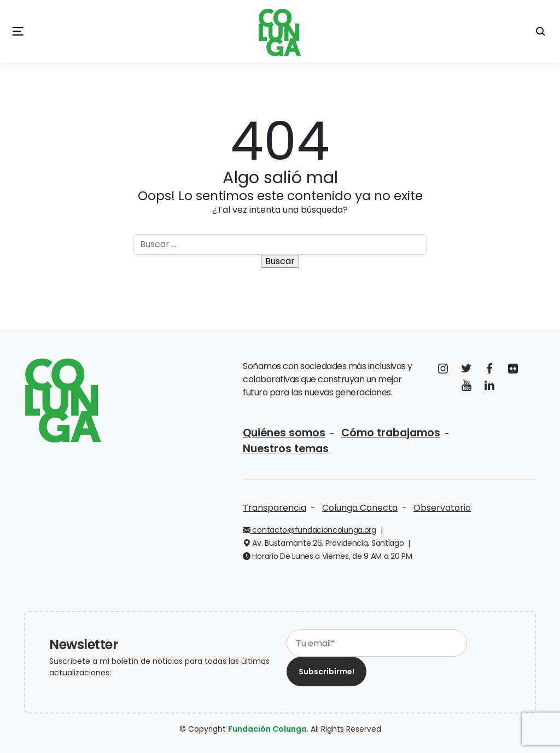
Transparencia (275, 508)
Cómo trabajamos (391, 433)
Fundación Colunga (267, 729)
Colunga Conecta (360, 508)
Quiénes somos (284, 433)
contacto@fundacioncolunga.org (310, 530)
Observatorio (442, 508)
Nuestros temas (286, 449)
